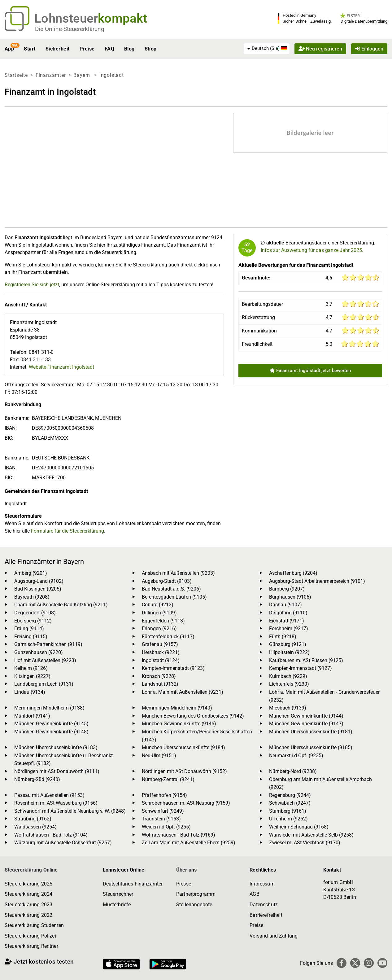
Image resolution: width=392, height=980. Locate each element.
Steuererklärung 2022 (28, 915)
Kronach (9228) (159, 676)
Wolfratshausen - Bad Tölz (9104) (51, 835)
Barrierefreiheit (266, 915)
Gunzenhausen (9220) (39, 652)
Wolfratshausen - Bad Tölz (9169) (179, 835)
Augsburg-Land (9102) (39, 581)
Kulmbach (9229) (288, 676)
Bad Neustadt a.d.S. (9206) (171, 589)
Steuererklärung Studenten (34, 925)
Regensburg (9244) (290, 795)
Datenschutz (264, 905)
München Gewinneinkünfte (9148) (51, 732)
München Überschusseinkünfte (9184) (183, 747)
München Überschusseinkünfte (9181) (311, 732)
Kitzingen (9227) (32, 676)
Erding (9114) (29, 628)
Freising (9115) (31, 637)
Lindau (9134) (30, 692)
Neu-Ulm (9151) (159, 756)
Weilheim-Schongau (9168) (299, 827)
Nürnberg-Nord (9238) (293, 771)
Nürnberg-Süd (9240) (37, 779)
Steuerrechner (118, 894)
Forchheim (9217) (289, 628)
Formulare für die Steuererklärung (68, 531)
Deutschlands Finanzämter (133, 884)
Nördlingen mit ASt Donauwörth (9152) (184, 771)
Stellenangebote (194, 905)
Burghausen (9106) (290, 597)
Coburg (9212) (158, 605)
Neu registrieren (320, 49)
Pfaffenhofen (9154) (164, 795)
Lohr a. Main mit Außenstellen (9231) (183, 692)
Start (30, 49)
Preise (87, 49)
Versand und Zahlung (274, 936)
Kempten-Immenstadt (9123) (173, 668)
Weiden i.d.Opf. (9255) (166, 827)
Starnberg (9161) (288, 811)
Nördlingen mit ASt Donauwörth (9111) (57, 771)
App (9, 49)
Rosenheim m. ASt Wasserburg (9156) (56, 803)
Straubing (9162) (33, 819)
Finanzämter (51, 75)
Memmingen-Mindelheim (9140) (177, 708)
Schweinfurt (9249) (163, 811)
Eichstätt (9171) (287, 621)
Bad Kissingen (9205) (38, 589)
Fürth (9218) (283, 637)
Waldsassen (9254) (35, 827)
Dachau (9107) (285, 605)
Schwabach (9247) (290, 803)
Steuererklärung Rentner (31, 946)
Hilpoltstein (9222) (289, 652)
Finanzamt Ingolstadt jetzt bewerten (310, 371)
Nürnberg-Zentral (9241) (168, 779)
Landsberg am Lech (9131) (44, 684)
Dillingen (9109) (159, 613)
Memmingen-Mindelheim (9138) (49, 708)
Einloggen (369, 49)
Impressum (262, 884)
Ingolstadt (112, 75)
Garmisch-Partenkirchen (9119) (48, 644)
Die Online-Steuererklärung (70, 29)
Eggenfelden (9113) (163, 621)
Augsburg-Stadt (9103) (167, 581)
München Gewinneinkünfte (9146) (179, 724)
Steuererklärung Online (31, 870)
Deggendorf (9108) (35, 613)
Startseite (16, 75)
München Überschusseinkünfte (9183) (56, 747)
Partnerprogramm (196, 894)
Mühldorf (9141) (32, 716)
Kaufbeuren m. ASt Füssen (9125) (306, 660)
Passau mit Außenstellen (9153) (49, 795)
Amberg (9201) (31, 573)
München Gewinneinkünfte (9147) (306, 724)
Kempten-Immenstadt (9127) (301, 668)
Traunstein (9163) (161, 819)
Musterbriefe (117, 905)
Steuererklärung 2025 (28, 884)
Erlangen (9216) (159, 628)
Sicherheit (58, 49)
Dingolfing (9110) (288, 613)
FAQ (109, 49)
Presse (184, 884)
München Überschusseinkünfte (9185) (311, 747)
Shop (151, 49)
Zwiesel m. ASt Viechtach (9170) (305, 843)
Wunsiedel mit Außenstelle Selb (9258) (311, 835)
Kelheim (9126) (31, 668)
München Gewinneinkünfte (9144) (306, 716)
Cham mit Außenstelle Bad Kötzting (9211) (61, 605)
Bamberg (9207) (287, 589)
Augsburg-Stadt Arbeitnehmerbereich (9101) (317, 581)
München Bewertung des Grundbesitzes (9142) (193, 716)
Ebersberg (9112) (33, 621)
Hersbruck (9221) (161, 652)
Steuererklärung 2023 (28, 905)
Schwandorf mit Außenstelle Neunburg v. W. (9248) (70, 811)
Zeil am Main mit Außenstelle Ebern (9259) (189, 843)
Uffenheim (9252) (288, 819)
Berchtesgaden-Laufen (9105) (174, 597)
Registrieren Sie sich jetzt (32, 285)
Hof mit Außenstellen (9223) (45, 660)
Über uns (186, 870)
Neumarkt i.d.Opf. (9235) (296, 756)
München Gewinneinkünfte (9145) (51, 724)
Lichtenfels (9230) (289, 684)
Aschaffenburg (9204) (293, 573)
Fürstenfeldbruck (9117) (168, 637)
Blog (129, 49)
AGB (254, 894)
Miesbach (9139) (288, 708)
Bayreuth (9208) (32, 597)
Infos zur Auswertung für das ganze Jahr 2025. (312, 250)
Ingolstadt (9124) (161, 660)
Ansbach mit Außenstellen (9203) (178, 573)
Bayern (83, 75)
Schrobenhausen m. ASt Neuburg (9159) (186, 803)
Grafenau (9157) (160, 644)
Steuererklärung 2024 (28, 894)
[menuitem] (267, 49)
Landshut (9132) (160, 684)
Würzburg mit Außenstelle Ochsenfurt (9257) (63, 843)
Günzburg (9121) (288, 644)
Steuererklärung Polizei (30, 936)
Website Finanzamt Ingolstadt (61, 367)
